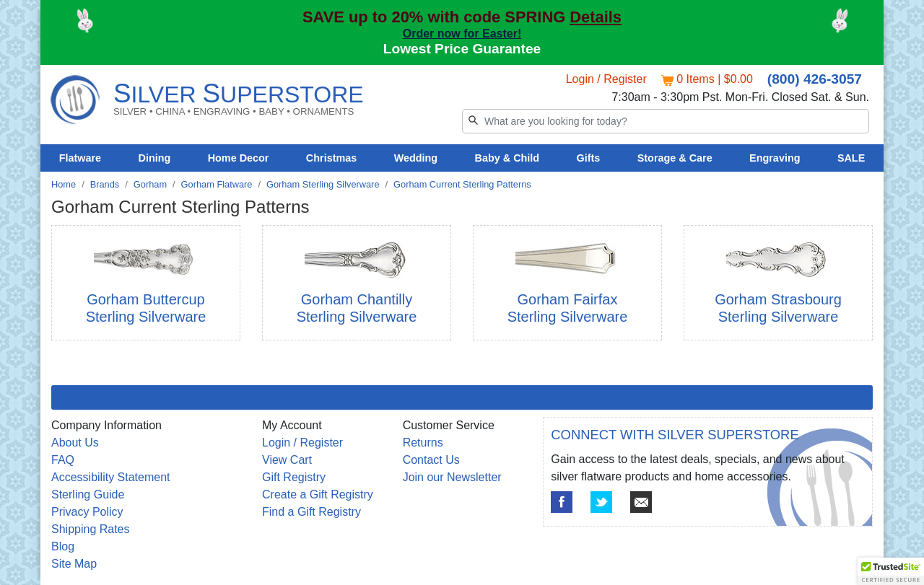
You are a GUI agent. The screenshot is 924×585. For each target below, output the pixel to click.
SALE (851, 158)
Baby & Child (507, 158)
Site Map (74, 564)
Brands (105, 184)
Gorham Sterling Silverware (323, 184)
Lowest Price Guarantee (462, 49)
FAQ (63, 460)
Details (596, 17)
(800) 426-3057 (815, 79)
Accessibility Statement (111, 477)
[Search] (666, 121)
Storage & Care (675, 158)
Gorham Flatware (217, 184)
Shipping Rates (91, 529)
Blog (63, 546)
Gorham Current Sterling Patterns (462, 184)
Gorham (150, 184)
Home (64, 184)
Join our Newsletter (452, 477)
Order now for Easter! (462, 34)
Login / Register (606, 79)
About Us (75, 443)
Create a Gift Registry (318, 494)
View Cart (287, 460)
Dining (155, 158)
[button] (891, 571)
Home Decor (239, 158)
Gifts (589, 158)
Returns (423, 443)
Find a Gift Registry (311, 512)
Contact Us (431, 460)
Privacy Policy (87, 512)
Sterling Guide (88, 494)
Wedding (416, 158)
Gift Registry (294, 477)
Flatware (80, 158)
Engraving (775, 158)
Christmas (331, 158)
